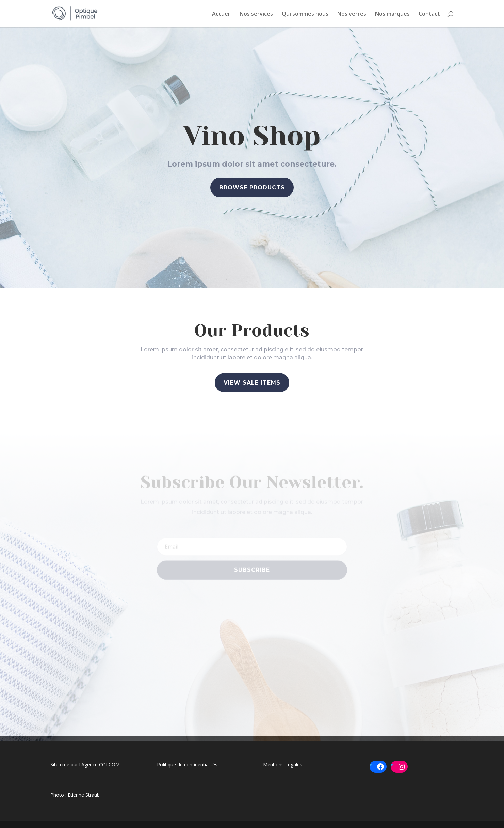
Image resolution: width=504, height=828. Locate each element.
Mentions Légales (283, 764)
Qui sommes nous (305, 14)
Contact (429, 14)
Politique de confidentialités (187, 764)
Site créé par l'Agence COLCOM (85, 764)
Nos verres (352, 14)
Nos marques (392, 14)
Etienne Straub (84, 795)
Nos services (256, 14)
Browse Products (252, 188)
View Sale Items (252, 383)
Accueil (221, 14)
